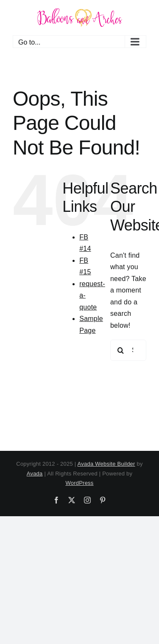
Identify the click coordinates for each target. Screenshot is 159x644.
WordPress (79, 483)
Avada (35, 474)
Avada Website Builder (106, 464)
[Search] (121, 350)
